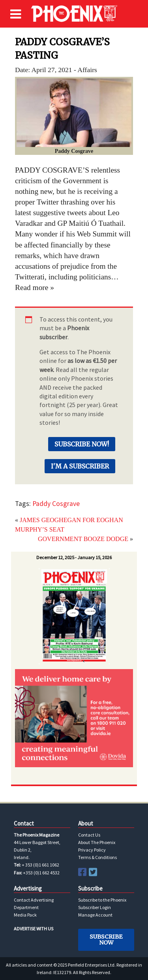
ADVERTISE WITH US (34, 929)
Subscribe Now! (82, 444)
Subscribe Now (106, 939)
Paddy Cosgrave (56, 504)
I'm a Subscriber (80, 466)
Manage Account (95, 915)
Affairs (87, 70)
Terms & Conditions (97, 857)
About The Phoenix (97, 842)
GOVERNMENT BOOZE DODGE (83, 539)
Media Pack (25, 915)
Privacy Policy (92, 850)
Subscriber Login (95, 907)
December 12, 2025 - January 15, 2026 (74, 557)
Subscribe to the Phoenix (102, 900)
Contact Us (89, 835)
